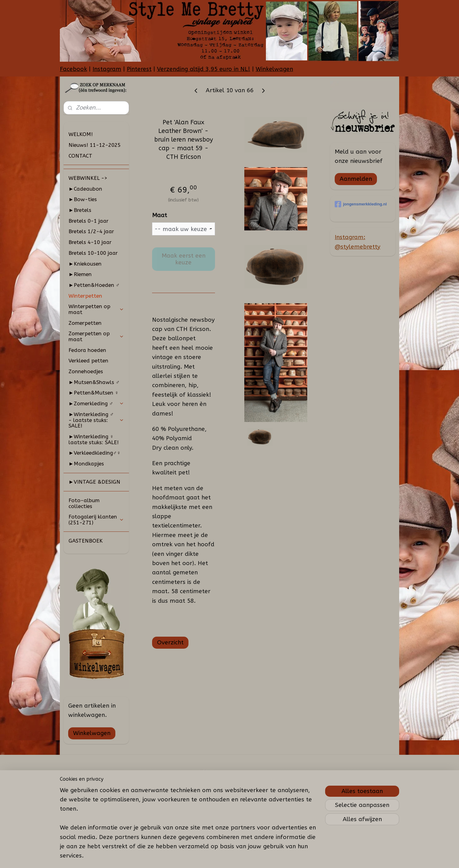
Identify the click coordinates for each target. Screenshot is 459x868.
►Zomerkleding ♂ (96, 403)
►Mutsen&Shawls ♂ (94, 382)
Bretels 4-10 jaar (90, 242)
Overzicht (170, 643)
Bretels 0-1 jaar (89, 221)
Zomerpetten (85, 323)
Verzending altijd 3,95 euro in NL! (204, 69)
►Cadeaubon (85, 189)
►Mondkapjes (86, 464)
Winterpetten (85, 296)
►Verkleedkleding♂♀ (95, 453)
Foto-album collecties (84, 503)
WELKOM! (81, 134)
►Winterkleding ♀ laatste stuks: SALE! (94, 439)
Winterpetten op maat (96, 309)
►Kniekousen (85, 264)
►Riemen (80, 274)
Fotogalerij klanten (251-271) (96, 520)
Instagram (107, 69)
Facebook (73, 69)
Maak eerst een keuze (183, 259)
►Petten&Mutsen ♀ (94, 393)
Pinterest (139, 69)
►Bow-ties (83, 199)
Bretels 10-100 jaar (93, 253)
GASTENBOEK (86, 541)
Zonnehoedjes (86, 371)
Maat (159, 215)
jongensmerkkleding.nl (361, 204)
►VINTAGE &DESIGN (94, 482)
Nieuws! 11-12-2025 (95, 145)
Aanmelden (356, 179)
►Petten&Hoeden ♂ (94, 285)
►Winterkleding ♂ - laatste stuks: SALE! (96, 420)
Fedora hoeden (87, 350)
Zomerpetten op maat (96, 336)
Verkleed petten (88, 361)
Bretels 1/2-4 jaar (91, 231)
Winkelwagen (274, 69)
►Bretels (80, 210)
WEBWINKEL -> (88, 178)
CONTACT (80, 156)
